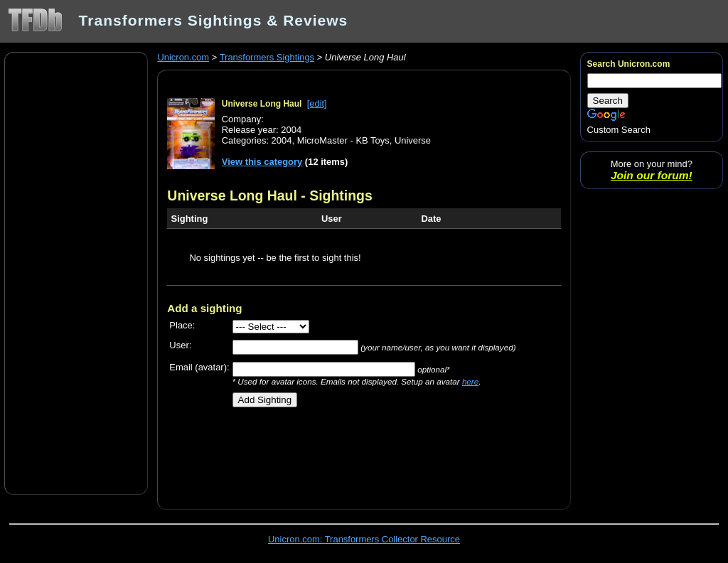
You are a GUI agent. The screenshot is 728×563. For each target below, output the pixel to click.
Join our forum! (652, 175)
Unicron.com (183, 57)
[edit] (317, 103)
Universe (413, 140)
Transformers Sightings (267, 57)
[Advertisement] (76, 272)
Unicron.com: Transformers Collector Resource (364, 539)
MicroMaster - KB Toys (343, 140)
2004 (282, 140)
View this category (262, 162)
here (470, 381)
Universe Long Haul (262, 104)
